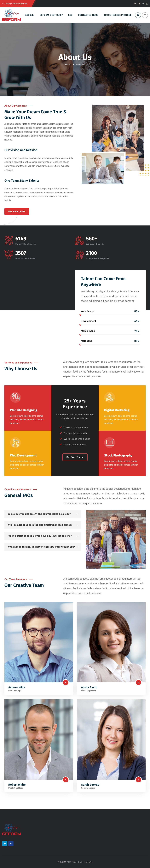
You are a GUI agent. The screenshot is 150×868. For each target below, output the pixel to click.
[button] (17, 212)
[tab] (43, 514)
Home (68, 65)
